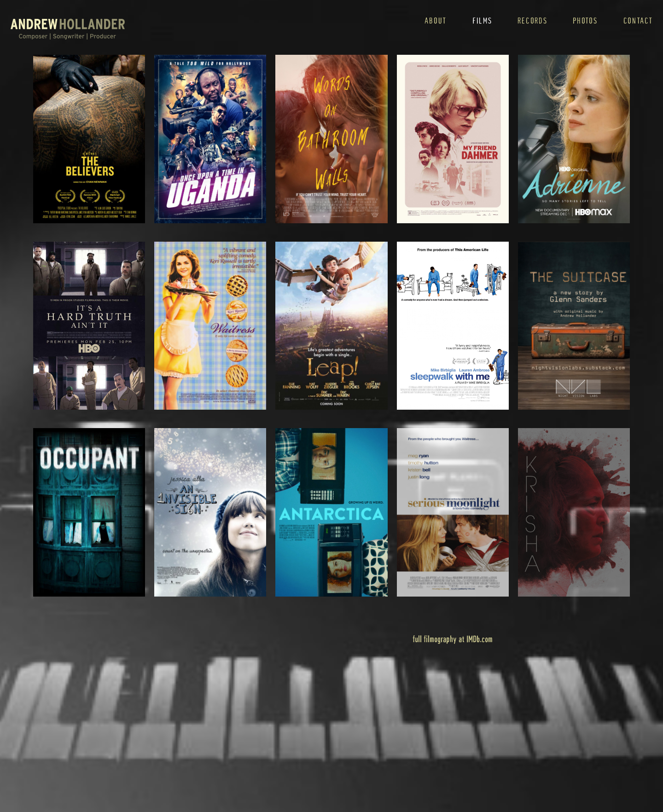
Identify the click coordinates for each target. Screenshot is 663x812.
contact (638, 20)
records (532, 20)
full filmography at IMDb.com (453, 639)
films (482, 20)
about (436, 20)
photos (585, 20)
